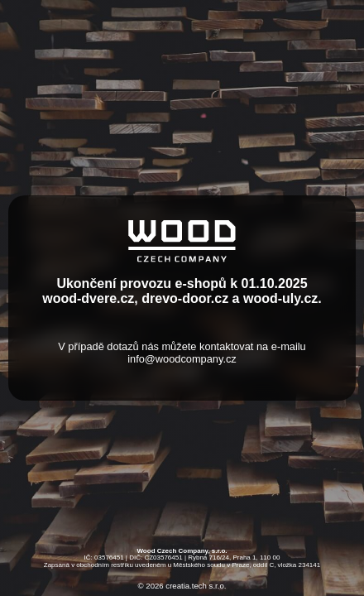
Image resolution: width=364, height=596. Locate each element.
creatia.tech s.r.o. (196, 586)
